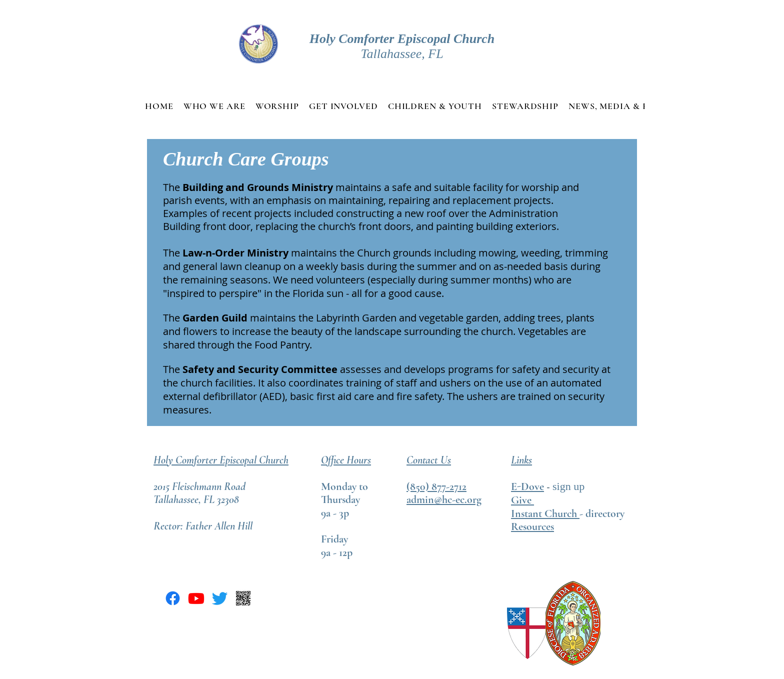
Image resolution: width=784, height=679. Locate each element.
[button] (214, 106)
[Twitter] (220, 598)
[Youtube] (196, 598)
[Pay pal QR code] (243, 598)
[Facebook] (173, 598)
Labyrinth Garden (356, 318)
